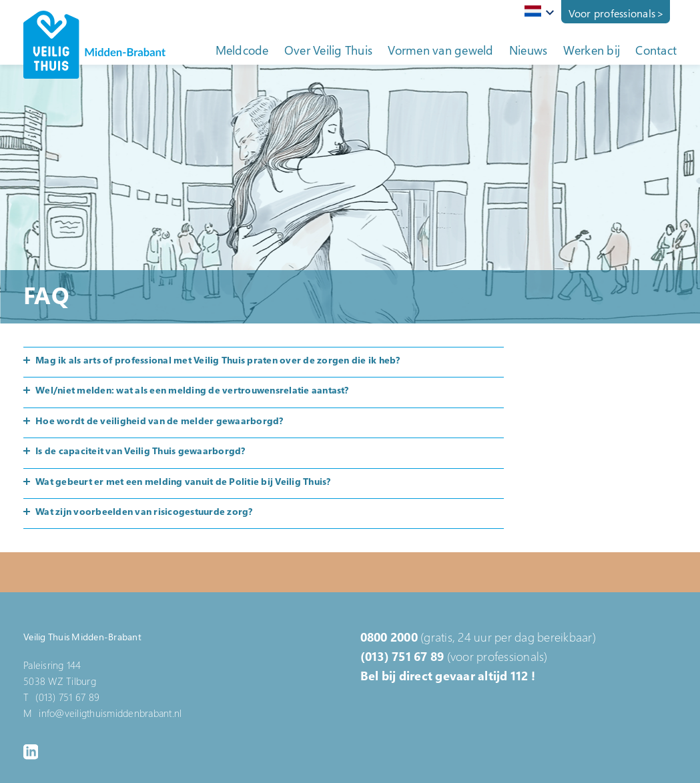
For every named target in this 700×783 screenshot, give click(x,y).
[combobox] (537, 12)
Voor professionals (612, 13)
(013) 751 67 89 (402, 656)
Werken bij (592, 50)
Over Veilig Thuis (328, 50)
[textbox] (537, 11)
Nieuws (529, 50)
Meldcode (242, 50)
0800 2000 (389, 637)
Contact (656, 50)
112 (519, 676)
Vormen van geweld (440, 50)
